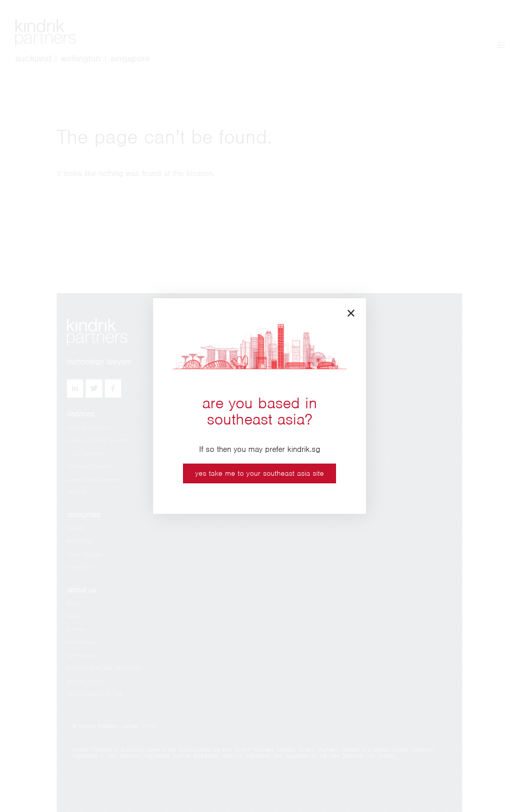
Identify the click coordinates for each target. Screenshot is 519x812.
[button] (351, 313)
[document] (259, 406)
